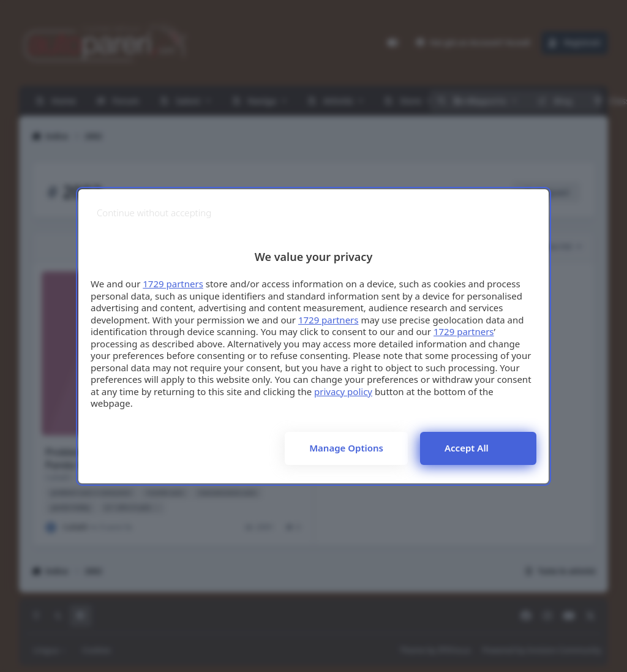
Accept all (467, 448)
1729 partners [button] (173, 284)
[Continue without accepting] (154, 213)
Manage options (346, 448)
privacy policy (343, 391)
